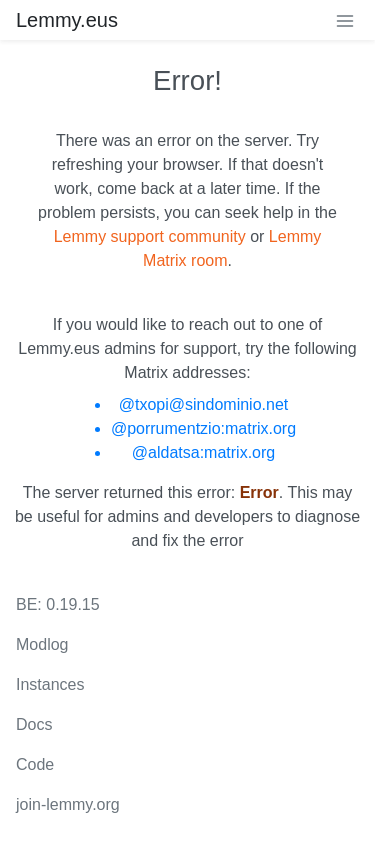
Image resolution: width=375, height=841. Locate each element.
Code (35, 764)
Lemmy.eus (67, 20)
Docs (34, 724)
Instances (50, 684)
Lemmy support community (150, 236)
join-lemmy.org (68, 804)
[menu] (345, 20)
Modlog (42, 644)
